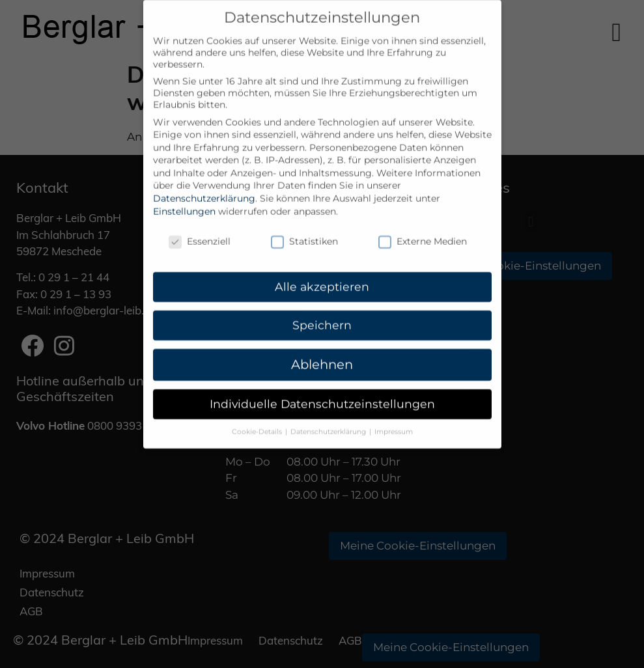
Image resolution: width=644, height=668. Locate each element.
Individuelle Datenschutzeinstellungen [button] (322, 391)
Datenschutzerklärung (204, 186)
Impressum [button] (394, 419)
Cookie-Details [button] (258, 419)
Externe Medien (423, 229)
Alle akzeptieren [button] (322, 274)
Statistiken (304, 229)
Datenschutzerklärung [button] (329, 419)
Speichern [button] (322, 312)
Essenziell (200, 229)
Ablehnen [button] (322, 352)
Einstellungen (184, 199)
